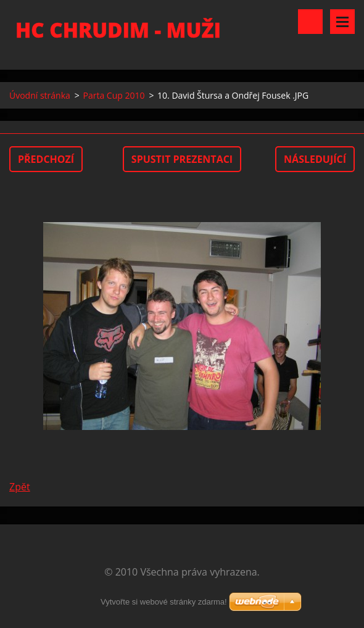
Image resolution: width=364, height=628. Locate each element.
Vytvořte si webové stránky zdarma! (164, 602)
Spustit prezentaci (182, 159)
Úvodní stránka (40, 95)
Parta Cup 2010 (114, 95)
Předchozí (46, 159)
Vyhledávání (310, 22)
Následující (315, 159)
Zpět (20, 487)
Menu (342, 22)
